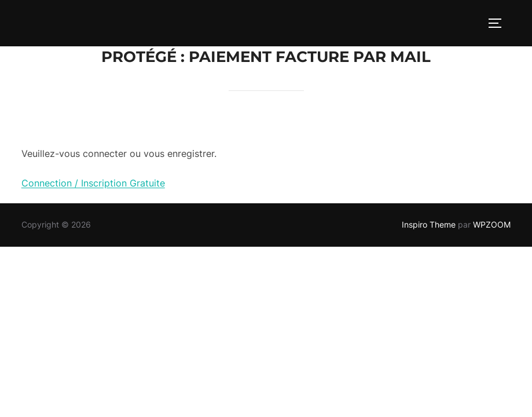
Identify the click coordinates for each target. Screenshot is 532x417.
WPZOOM (492, 224)
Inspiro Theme (429, 224)
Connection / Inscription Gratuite (93, 183)
